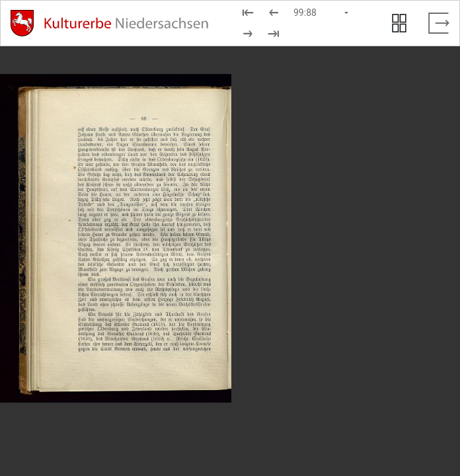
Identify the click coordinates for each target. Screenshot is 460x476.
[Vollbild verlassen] (439, 23)
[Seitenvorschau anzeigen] (399, 23)
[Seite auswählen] (322, 13)
